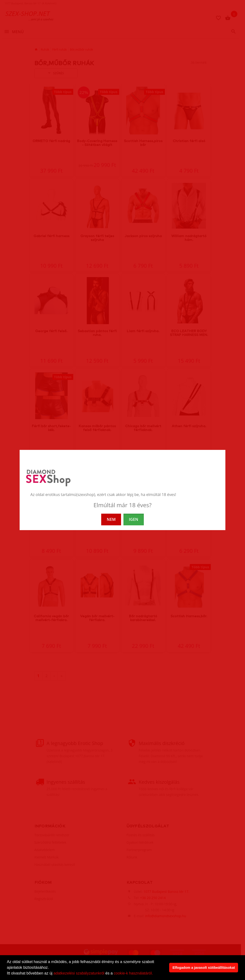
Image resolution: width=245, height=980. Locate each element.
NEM (111, 519)
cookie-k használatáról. (133, 973)
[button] (155, 974)
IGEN (134, 519)
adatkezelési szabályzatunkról (79, 973)
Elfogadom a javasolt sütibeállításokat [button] (204, 968)
